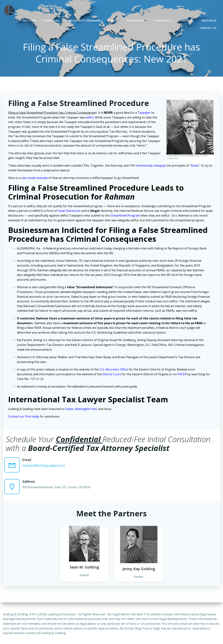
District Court (112, 375)
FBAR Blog (187, 20)
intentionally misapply (151, 166)
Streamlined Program (125, 216)
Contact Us (208, 28)
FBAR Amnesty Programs (84, 20)
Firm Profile (137, 20)
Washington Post (86, 409)
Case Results (164, 20)
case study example (35, 178)
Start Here (51, 20)
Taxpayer (144, 113)
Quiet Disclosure (69, 211)
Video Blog (209, 20)
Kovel (195, 166)
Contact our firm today (24, 417)
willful (90, 118)
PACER (182, 375)
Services (114, 20)
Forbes (69, 409)
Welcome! (30, 20)
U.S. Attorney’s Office (114, 370)
